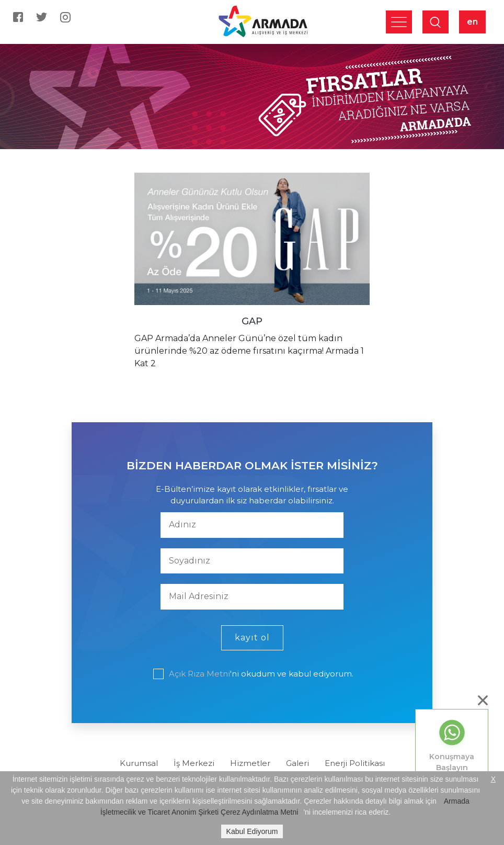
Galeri (297, 763)
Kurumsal (139, 763)
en (472, 22)
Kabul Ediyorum (252, 831)
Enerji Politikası (355, 763)
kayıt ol (252, 638)
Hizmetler (250, 763)
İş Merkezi (194, 763)
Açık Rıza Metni (199, 674)
